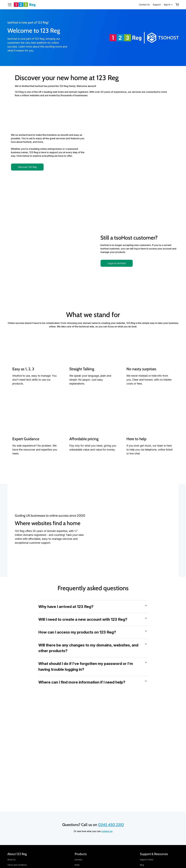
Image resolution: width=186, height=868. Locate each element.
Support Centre (147, 860)
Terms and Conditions (17, 865)
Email (77, 865)
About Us (11, 860)
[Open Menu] (9, 5)
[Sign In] (168, 5)
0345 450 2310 (111, 825)
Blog (142, 865)
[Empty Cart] (177, 5)
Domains (79, 860)
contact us (107, 831)
